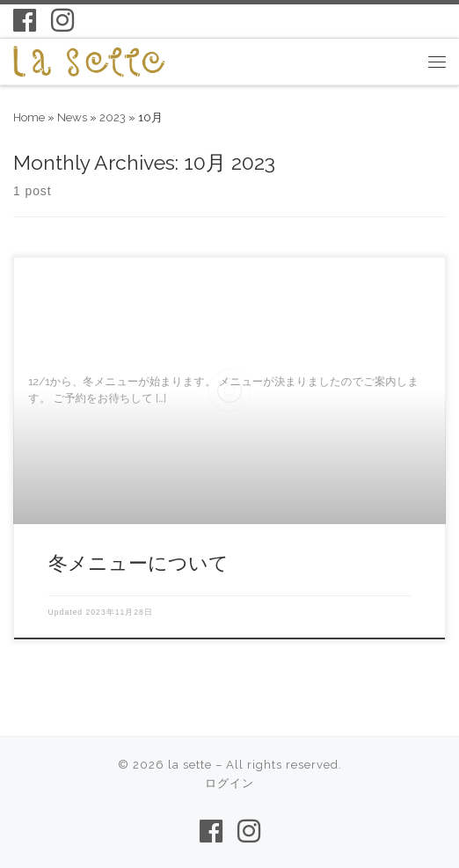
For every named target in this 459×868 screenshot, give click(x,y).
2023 (113, 117)
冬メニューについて (138, 563)
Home (29, 117)
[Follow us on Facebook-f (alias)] (25, 20)
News (72, 117)
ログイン (229, 783)
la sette (190, 765)
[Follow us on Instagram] (62, 20)
